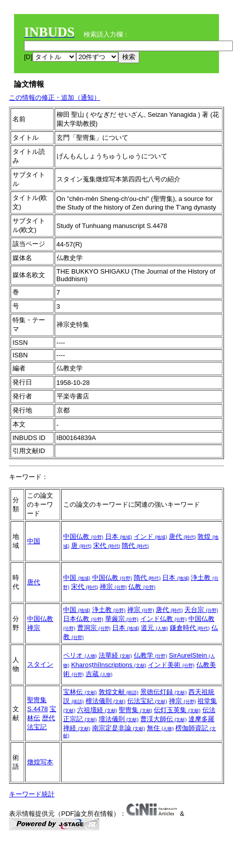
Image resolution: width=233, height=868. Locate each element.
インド (151, 536)
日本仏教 (83, 619)
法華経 (115, 655)
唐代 (182, 536)
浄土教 (109, 610)
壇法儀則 (119, 719)
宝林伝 (80, 692)
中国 (34, 541)
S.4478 (37, 709)
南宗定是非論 (119, 728)
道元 (154, 628)
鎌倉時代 (190, 628)
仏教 (142, 587)
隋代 (135, 546)
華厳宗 (122, 619)
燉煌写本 (40, 762)
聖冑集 (37, 700)
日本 (119, 536)
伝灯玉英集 (177, 710)
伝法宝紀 (147, 701)
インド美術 (171, 665)
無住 (160, 728)
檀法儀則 (106, 701)
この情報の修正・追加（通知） (55, 97)
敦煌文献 (119, 692)
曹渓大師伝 (164, 719)
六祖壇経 (97, 710)
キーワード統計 (32, 794)
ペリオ (80, 655)
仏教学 (151, 655)
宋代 (107, 546)
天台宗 (201, 610)
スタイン (40, 664)
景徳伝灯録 (164, 692)
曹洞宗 (94, 628)
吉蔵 (99, 674)
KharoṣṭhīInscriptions (109, 665)
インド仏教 (164, 619)
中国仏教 (83, 536)
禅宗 (113, 587)
